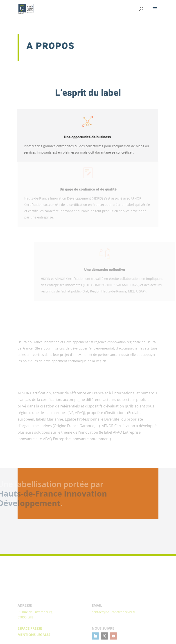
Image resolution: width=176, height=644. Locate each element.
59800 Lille (26, 632)
